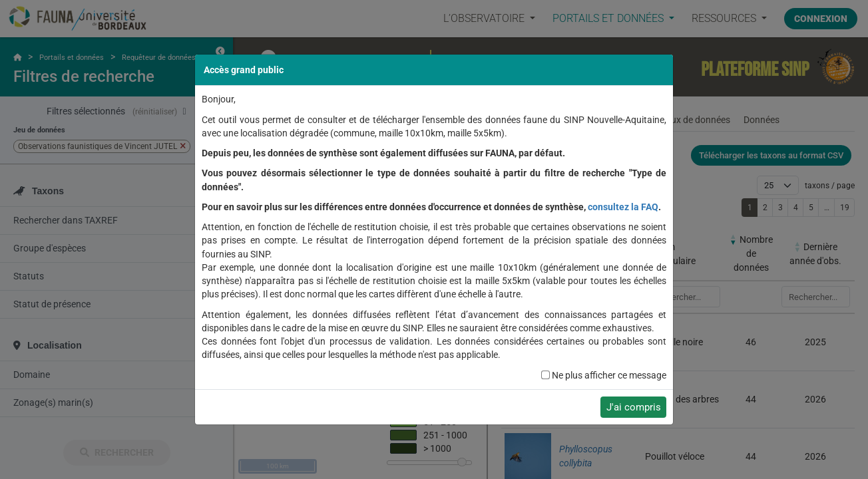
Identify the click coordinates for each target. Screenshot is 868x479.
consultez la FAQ (623, 207)
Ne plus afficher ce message (609, 375)
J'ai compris (634, 407)
